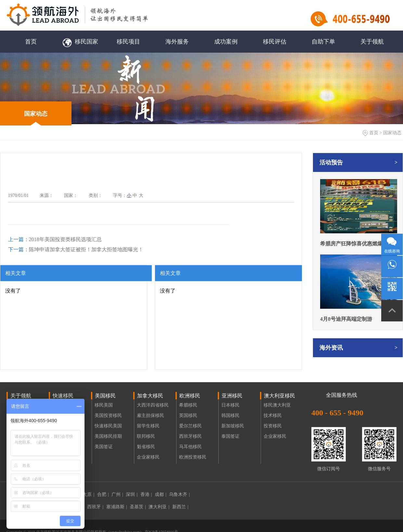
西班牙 (95, 507)
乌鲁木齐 (179, 494)
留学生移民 (148, 426)
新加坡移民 (233, 426)
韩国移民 (230, 415)
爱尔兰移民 (190, 426)
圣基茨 (138, 507)
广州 (117, 494)
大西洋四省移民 (153, 405)
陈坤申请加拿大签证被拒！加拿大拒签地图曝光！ (76, 249)
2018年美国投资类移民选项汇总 (55, 239)
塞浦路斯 (117, 507)
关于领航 (372, 42)
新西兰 (180, 507)
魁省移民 (146, 447)
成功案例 (226, 42)
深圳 (132, 494)
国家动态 (36, 114)
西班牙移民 (190, 436)
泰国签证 (230, 436)
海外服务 (177, 42)
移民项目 (128, 42)
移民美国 (104, 405)
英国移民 (188, 415)
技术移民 (273, 415)
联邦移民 (146, 436)
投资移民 (273, 426)
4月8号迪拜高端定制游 (346, 319)
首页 (31, 42)
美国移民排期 (108, 436)
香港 (146, 494)
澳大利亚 (159, 507)
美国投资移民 (108, 415)
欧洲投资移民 (193, 457)
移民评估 (275, 42)
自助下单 (323, 42)
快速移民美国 (108, 426)
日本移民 (230, 405)
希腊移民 (188, 405)
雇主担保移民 (150, 415)
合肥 (103, 494)
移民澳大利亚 (277, 405)
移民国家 (80, 42)
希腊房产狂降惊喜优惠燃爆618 (355, 244)
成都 (161, 494)
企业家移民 (148, 457)
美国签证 (104, 447)
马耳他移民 (190, 447)
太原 (88, 494)
